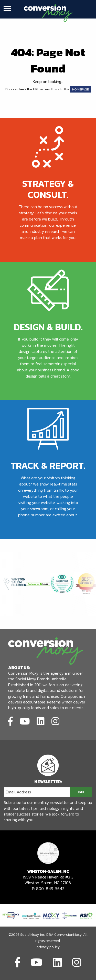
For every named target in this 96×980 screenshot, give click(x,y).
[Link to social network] (10, 721)
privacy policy (48, 947)
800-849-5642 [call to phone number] (50, 889)
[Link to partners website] (11, 915)
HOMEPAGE (81, 89)
